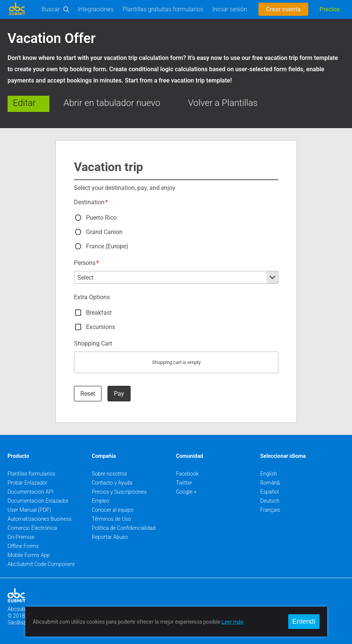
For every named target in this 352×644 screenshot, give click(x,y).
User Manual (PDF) (29, 510)
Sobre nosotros (109, 474)
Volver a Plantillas (223, 103)
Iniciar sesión (230, 9)
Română (270, 483)
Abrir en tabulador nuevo (112, 103)
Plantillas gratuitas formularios (163, 9)
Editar (24, 103)
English (269, 474)
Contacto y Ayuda (112, 483)
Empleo (100, 501)
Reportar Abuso (110, 537)
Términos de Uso (111, 519)
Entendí (304, 621)
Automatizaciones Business (40, 519)
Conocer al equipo (113, 510)
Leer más (233, 622)
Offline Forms (23, 546)
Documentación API (31, 492)
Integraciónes (96, 9)
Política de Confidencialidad (124, 528)
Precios (330, 9)
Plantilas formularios (32, 474)
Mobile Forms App (29, 555)
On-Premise (21, 537)
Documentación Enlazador (38, 501)
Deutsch (270, 501)
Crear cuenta (283, 9)
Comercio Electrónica (32, 528)
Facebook (188, 474)
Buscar (51, 9)
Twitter (184, 483)
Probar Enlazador (27, 483)
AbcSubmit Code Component (41, 564)
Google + (187, 492)
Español (270, 492)
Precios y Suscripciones (119, 492)
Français (270, 510)
